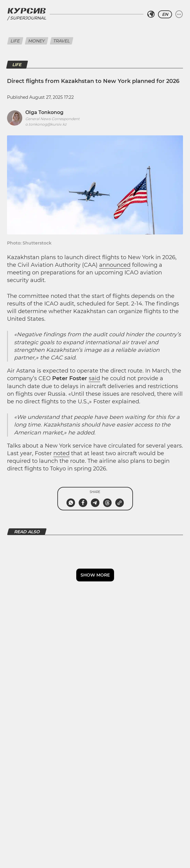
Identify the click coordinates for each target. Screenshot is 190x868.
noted (61, 453)
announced (115, 265)
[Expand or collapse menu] (179, 14)
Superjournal (28, 18)
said (94, 378)
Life (15, 41)
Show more (95, 575)
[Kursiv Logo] (27, 11)
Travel (62, 41)
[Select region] (151, 14)
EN (165, 14)
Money (37, 41)
